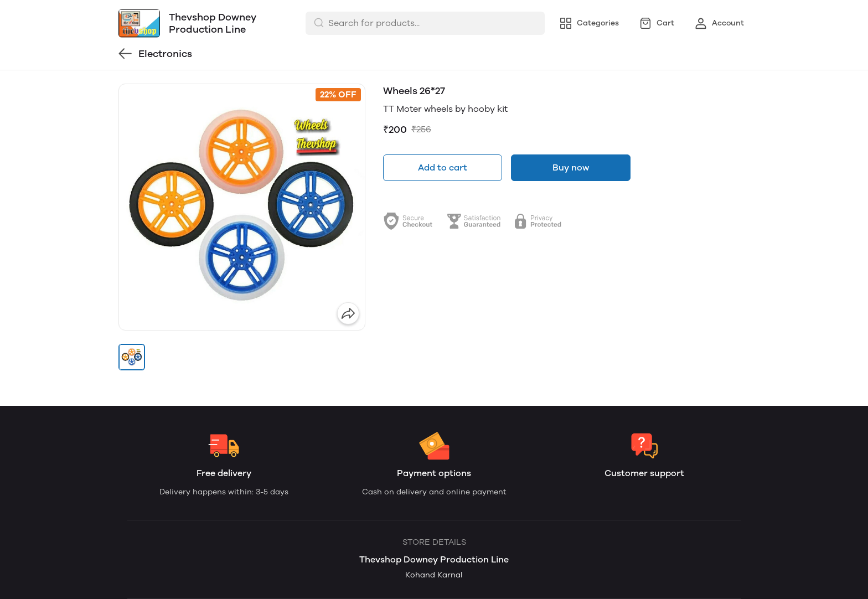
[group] (242, 207)
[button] (132, 357)
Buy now (571, 167)
